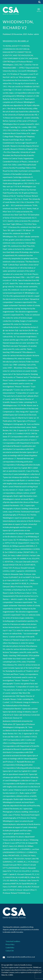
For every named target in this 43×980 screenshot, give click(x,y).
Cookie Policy (10, 948)
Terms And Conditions (13, 941)
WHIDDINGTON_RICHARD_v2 (16, 41)
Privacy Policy (10, 944)
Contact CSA (10, 951)
